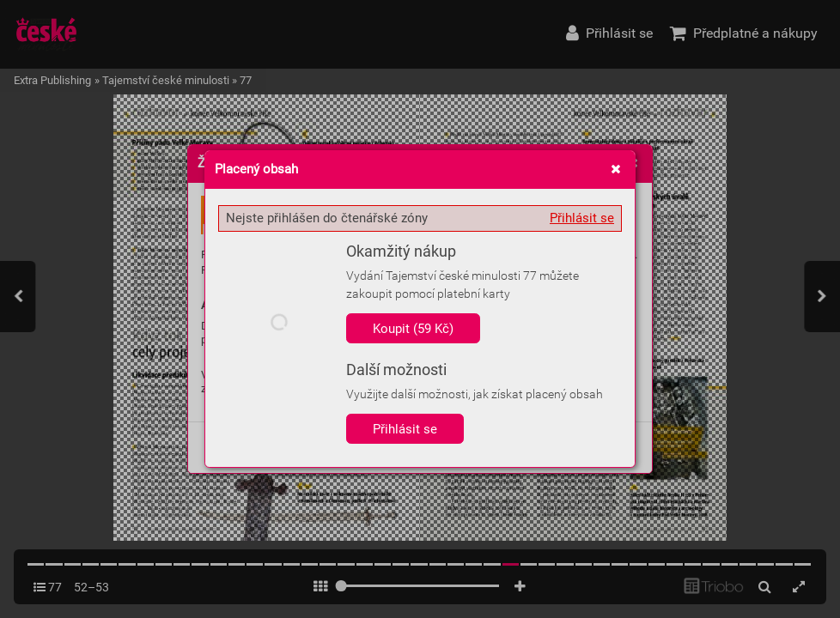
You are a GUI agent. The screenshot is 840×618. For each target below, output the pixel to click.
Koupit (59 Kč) (413, 329)
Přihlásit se (582, 218)
